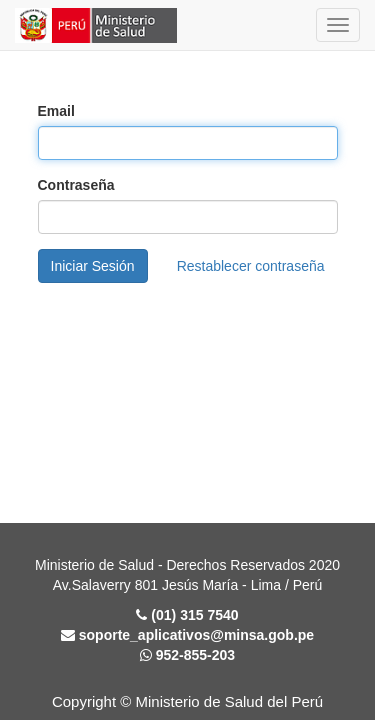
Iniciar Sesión (93, 266)
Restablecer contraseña (251, 266)
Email (56, 111)
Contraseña (76, 185)
